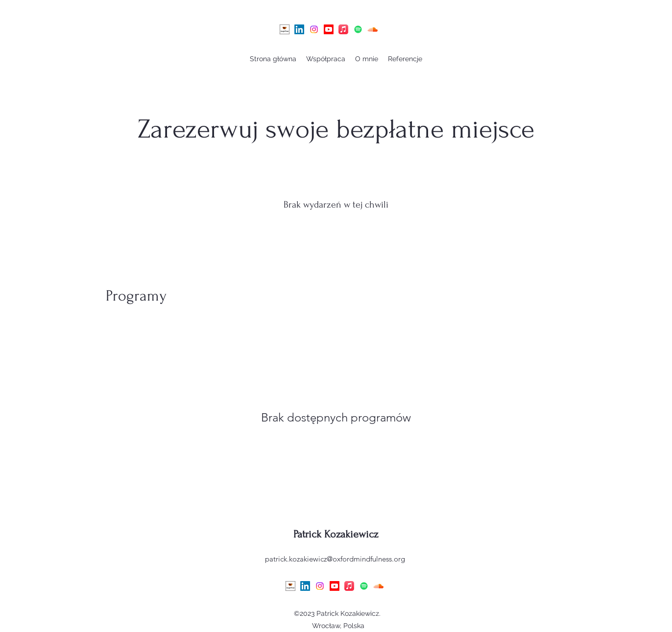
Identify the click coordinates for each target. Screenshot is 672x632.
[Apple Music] (343, 29)
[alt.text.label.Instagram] (314, 29)
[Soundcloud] (373, 29)
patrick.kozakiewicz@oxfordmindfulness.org (335, 559)
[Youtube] (329, 29)
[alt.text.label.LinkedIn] (299, 29)
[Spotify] (358, 29)
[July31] (285, 29)
